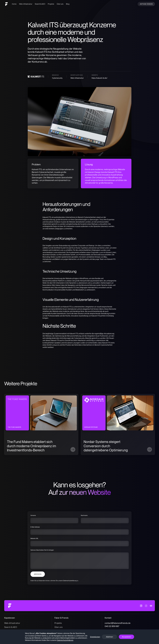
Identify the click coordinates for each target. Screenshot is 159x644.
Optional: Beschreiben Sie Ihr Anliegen (42, 550)
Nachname (84, 515)
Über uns (60, 4)
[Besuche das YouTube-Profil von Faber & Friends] (151, 606)
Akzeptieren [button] (126, 637)
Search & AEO (40, 4)
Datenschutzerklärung (70, 581)
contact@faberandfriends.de (118, 623)
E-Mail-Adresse (35, 527)
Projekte (51, 4)
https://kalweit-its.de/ (99, 78)
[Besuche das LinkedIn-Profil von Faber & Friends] (141, 606)
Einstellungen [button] (95, 637)
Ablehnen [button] (109, 637)
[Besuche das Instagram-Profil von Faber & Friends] (146, 606)
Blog (68, 4)
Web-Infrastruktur (26, 4)
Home (14, 4)
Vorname (33, 515)
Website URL (34, 539)
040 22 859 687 (112, 626)
